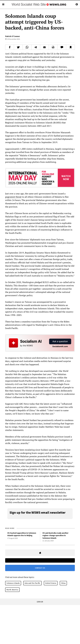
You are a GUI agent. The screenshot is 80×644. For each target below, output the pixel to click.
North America (12, 590)
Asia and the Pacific (32, 583)
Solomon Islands (13, 583)
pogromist (10, 197)
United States (51, 583)
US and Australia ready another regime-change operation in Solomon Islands (55, 535)
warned (25, 374)
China (63, 583)
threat (19, 197)
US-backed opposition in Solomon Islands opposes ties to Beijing (22, 534)
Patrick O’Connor (13, 36)
